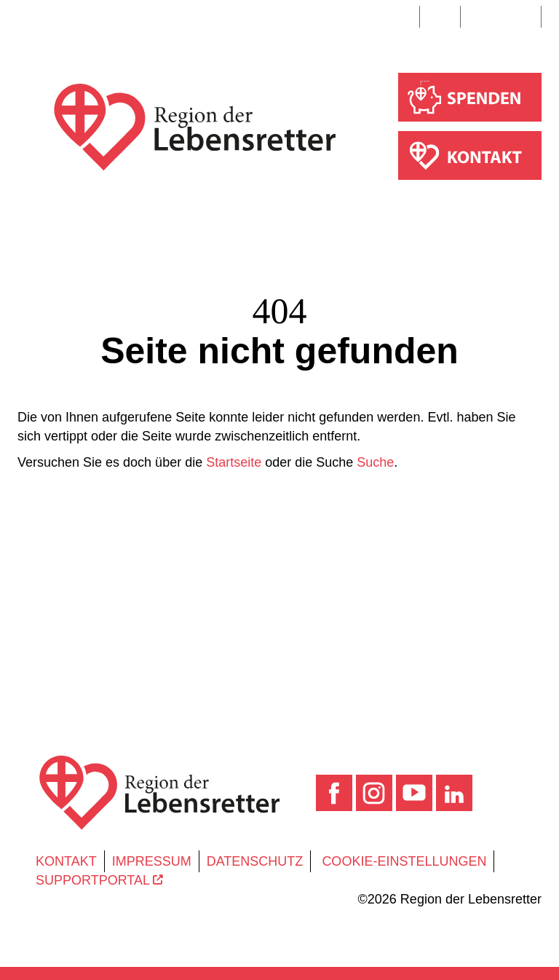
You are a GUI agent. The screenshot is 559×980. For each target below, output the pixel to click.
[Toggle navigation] (31, 19)
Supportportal (99, 880)
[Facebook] (336, 792)
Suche (503, 17)
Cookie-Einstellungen (404, 861)
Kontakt (66, 861)
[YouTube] (416, 792)
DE (399, 17)
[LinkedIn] (454, 792)
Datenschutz (255, 861)
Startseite (234, 462)
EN (440, 17)
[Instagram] (376, 792)
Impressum (152, 861)
